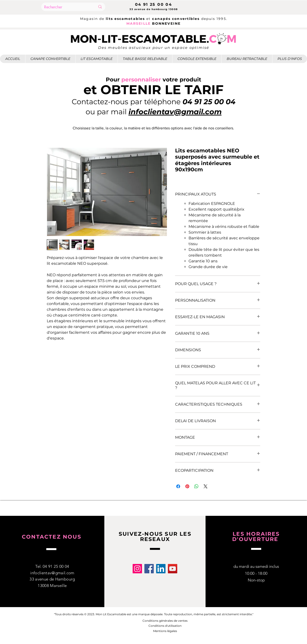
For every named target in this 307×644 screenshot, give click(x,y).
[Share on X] (206, 486)
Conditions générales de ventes (165, 621)
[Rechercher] (66, 7)
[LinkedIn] (161, 569)
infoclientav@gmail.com (52, 573)
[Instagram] (137, 569)
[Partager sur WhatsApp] (196, 486)
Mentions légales (165, 631)
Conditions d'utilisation (165, 626)
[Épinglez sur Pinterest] (187, 486)
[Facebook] (149, 569)
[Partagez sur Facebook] (178, 486)
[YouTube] (173, 569)
